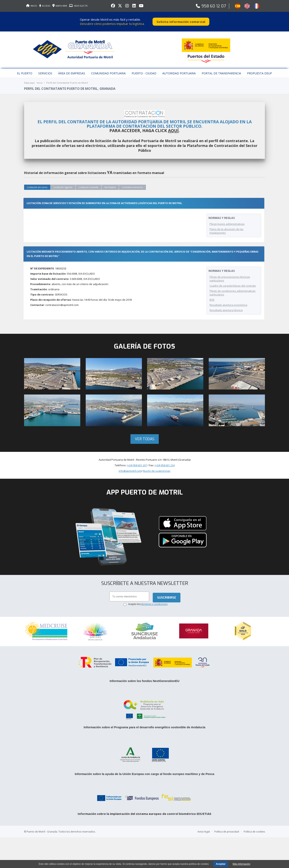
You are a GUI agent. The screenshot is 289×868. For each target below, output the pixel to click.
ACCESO (45, 6)
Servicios (45, 70)
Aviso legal (204, 826)
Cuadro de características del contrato (233, 282)
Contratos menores (132, 184)
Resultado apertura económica (228, 301)
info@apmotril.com (130, 467)
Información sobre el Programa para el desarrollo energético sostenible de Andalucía (144, 721)
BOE (212, 296)
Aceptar (221, 864)
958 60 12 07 (214, 6)
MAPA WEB (60, 6)
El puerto (25, 70)
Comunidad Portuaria (108, 70)
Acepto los (148, 601)
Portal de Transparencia (221, 70)
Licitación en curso (37, 184)
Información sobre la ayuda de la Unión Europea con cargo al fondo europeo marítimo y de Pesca (144, 768)
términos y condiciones (154, 601)
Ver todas (145, 435)
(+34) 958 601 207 (137, 462)
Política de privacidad (227, 826)
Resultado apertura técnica (226, 307)
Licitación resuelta (89, 184)
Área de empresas (72, 70)
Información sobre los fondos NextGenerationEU (144, 674)
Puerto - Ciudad (144, 70)
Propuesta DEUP (259, 70)
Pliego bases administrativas (227, 220)
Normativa (110, 184)
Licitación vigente (63, 184)
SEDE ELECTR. (79, 6)
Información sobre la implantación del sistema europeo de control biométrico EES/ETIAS (144, 808)
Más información (241, 864)
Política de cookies (254, 826)
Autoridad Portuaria (179, 70)
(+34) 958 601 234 (165, 462)
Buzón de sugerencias (157, 467)
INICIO (32, 6)
